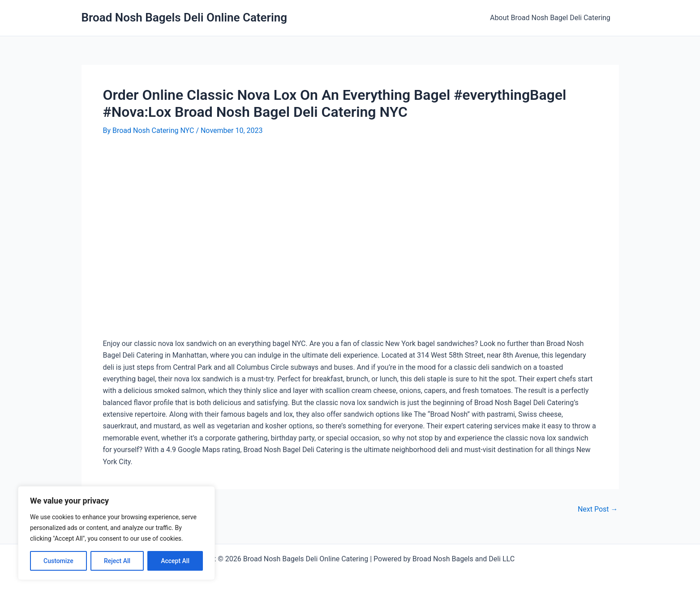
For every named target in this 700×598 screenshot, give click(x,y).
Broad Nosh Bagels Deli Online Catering (185, 17)
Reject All (117, 561)
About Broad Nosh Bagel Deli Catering (552, 18)
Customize (58, 561)
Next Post (598, 509)
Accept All (175, 561)
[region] (116, 533)
